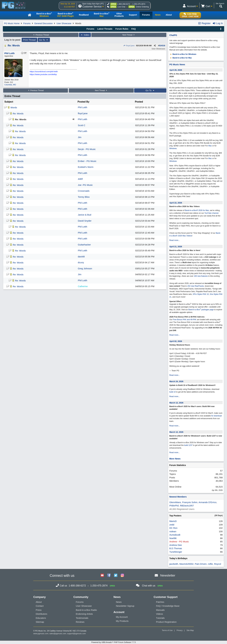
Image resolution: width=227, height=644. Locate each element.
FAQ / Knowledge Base (168, 606)
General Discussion (43, 23)
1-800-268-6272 (124, 4)
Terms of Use (167, 630)
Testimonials (82, 618)
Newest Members (178, 497)
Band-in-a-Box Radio (86, 610)
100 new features (201, 276)
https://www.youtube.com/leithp (43, 74)
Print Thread (29, 40)
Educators (41, 618)
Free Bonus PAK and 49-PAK (185, 320)
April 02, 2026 (176, 341)
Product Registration (166, 622)
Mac (210, 146)
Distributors (41, 614)
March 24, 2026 (176, 381)
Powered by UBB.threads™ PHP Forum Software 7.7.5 (113, 642)
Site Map (190, 630)
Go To (44, 40)
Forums (27, 23)
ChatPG (173, 35)
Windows (173, 148)
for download (216, 416)
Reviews (80, 622)
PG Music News (177, 64)
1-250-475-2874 (139, 4)
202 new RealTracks (196, 286)
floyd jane (129, 46)
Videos (160, 614)
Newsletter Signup (125, 606)
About (39, 602)
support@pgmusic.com (76, 634)
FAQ (133, 29)
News (119, 602)
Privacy (180, 630)
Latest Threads (105, 29)
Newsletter (168, 575)
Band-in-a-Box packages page (201, 310)
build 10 (173, 392)
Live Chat (122, 7)
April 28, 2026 (176, 70)
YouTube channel (211, 213)
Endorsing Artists (84, 614)
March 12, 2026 (176, 403)
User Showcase (64, 23)
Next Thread (129, 35)
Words (14, 107)
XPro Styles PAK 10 (201, 294)
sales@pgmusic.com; (58, 634)
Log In (218, 23)
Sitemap (40, 622)
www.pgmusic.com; (41, 634)
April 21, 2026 (176, 247)
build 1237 (188, 445)
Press (39, 610)
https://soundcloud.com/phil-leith (44, 72)
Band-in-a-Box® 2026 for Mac (197, 210)
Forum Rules (122, 29)
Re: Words (14, 46)
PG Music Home (12, 23)
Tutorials (160, 618)
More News (175, 459)
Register (204, 23)
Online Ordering (142, 7)
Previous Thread (41, 35)
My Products (122, 621)
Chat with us (149, 586)
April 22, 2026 (176, 203)
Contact (40, 606)
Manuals (160, 610)
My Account (122, 617)
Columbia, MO (10, 85)
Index (85, 35)
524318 (162, 46)
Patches (160, 602)
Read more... (175, 240)
